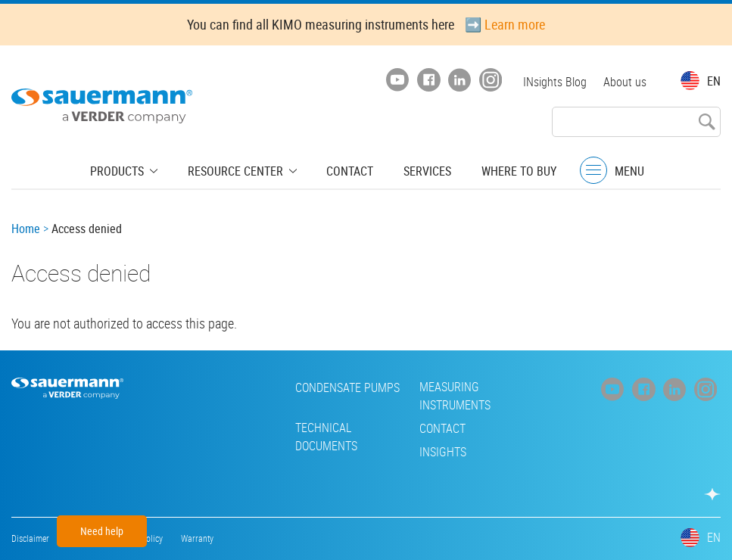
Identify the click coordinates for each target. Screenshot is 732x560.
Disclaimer (30, 538)
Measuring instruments (352, 396)
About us (625, 82)
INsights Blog (553, 82)
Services (421, 170)
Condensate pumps (245, 387)
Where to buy (508, 170)
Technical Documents (223, 437)
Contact (348, 170)
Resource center (240, 170)
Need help (102, 531)
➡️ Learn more (505, 24)
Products (128, 170)
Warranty (197, 538)
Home (26, 229)
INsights (340, 452)
